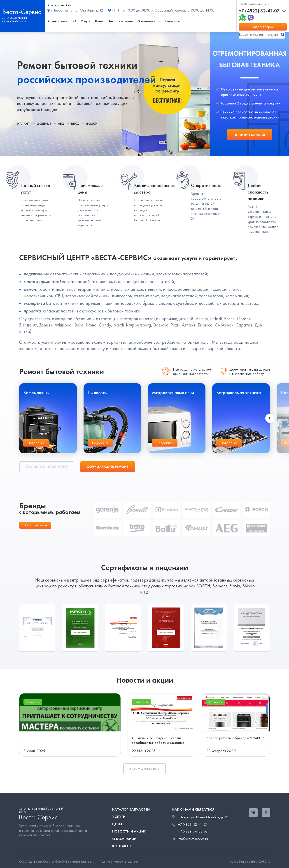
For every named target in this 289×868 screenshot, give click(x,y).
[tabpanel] (105, 94)
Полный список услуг (47, 467)
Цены (99, 21)
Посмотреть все (35, 525)
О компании (124, 839)
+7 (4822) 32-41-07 (262, 11)
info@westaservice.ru (254, 4)
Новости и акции (120, 21)
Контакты (172, 21)
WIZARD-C (263, 862)
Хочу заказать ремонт (108, 467)
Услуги (86, 21)
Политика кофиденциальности (120, 862)
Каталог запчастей (62, 21)
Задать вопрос (263, 27)
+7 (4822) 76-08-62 (193, 831)
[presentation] (270, 418)
